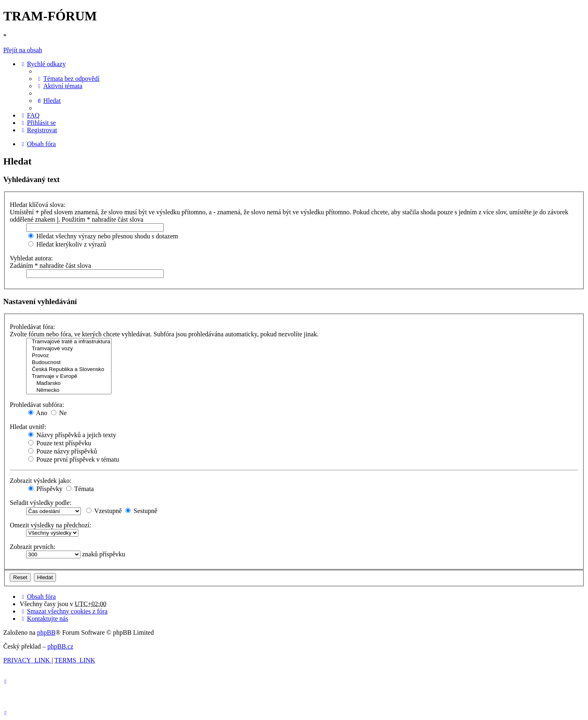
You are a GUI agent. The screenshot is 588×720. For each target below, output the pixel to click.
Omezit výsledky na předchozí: (51, 525)
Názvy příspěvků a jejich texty (72, 435)
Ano (38, 413)
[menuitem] (68, 79)
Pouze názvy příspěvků (62, 451)
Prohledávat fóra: (32, 327)
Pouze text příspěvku (60, 443)
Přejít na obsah (23, 50)
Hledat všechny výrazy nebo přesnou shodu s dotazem (103, 236)
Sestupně (141, 511)
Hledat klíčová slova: (38, 205)
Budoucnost (69, 363)
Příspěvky (45, 489)
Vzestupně (104, 511)
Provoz (69, 356)
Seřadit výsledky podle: (41, 503)
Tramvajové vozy (69, 349)
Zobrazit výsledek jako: (41, 481)
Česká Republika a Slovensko (69, 370)
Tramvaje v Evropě (69, 377)
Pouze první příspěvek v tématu (74, 459)
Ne (59, 413)
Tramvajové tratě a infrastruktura (69, 342)
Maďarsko (69, 383)
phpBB (46, 632)
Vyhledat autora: (31, 258)
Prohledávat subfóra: (37, 405)
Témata (80, 489)
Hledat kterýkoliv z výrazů (67, 244)
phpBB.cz (60, 646)
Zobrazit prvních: (33, 547)
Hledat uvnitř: (28, 427)
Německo (69, 390)
